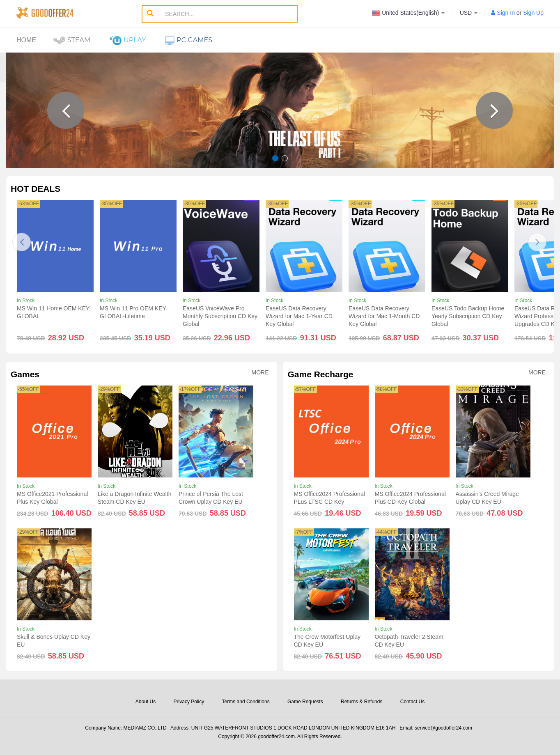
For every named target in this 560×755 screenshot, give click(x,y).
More (260, 373)
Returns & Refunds (361, 702)
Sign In (506, 13)
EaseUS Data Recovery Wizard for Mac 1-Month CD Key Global (384, 316)
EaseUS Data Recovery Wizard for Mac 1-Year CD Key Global (299, 316)
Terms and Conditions (246, 702)
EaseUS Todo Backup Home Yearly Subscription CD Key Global (468, 316)
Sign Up (533, 13)
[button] (66, 110)
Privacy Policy (189, 702)
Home (26, 40)
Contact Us (412, 702)
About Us (146, 702)
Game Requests (305, 702)
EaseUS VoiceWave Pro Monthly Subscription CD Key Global (220, 316)
